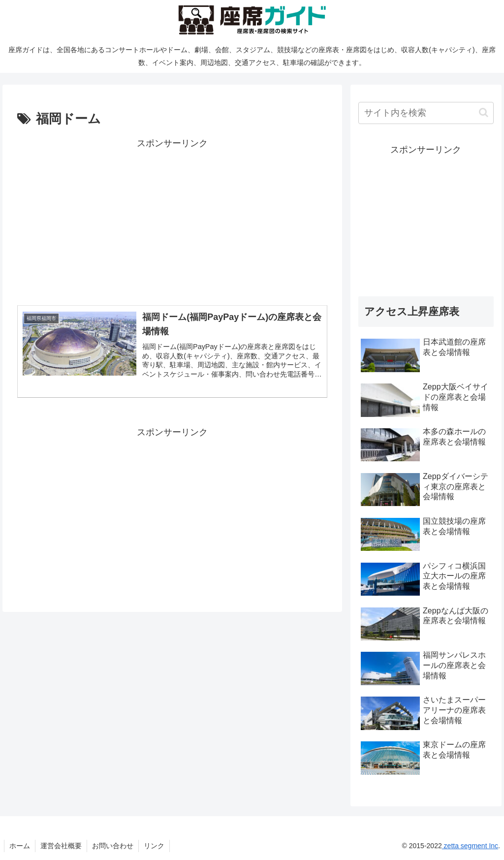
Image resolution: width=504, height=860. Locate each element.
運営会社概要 (61, 846)
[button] (484, 112)
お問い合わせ (113, 846)
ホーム (20, 846)
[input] (426, 113)
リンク (154, 846)
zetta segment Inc (470, 846)
